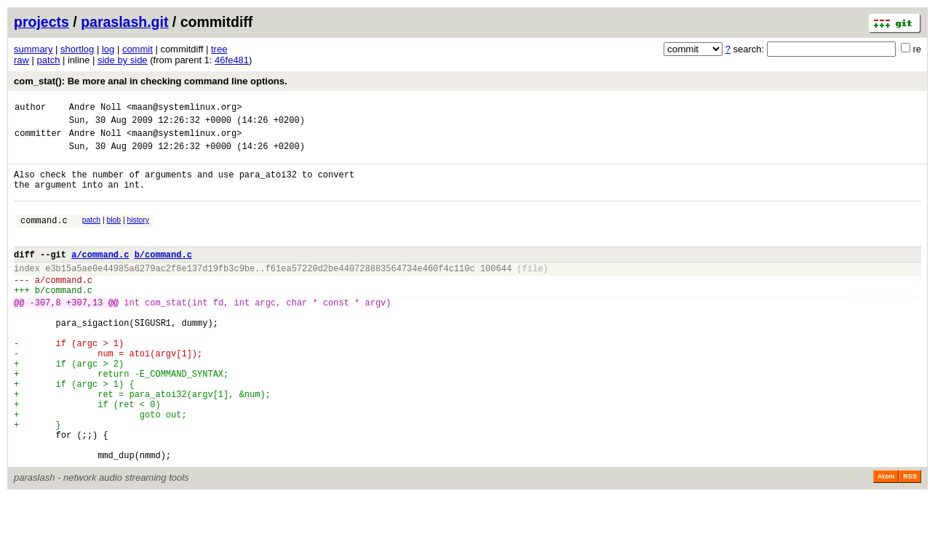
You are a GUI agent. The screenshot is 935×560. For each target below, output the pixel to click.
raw (21, 60)
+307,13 (84, 333)
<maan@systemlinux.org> (184, 109)
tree (219, 49)
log (108, 49)
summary (33, 49)
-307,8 (45, 333)
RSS (910, 540)
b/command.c (163, 276)
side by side (123, 60)
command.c (44, 237)
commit (138, 49)
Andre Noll (95, 109)
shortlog (77, 49)
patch (49, 60)
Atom (886, 540)
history (138, 235)
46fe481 (232, 60)
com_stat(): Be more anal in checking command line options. (151, 81)
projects (41, 22)
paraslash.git (124, 22)
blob (114, 235)
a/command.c (100, 276)
